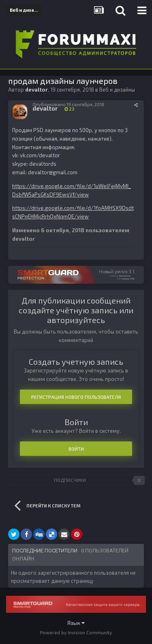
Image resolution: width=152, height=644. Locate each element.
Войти (76, 449)
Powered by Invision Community (76, 632)
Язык (76, 623)
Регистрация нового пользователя (76, 397)
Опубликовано (68, 104)
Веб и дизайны (117, 90)
